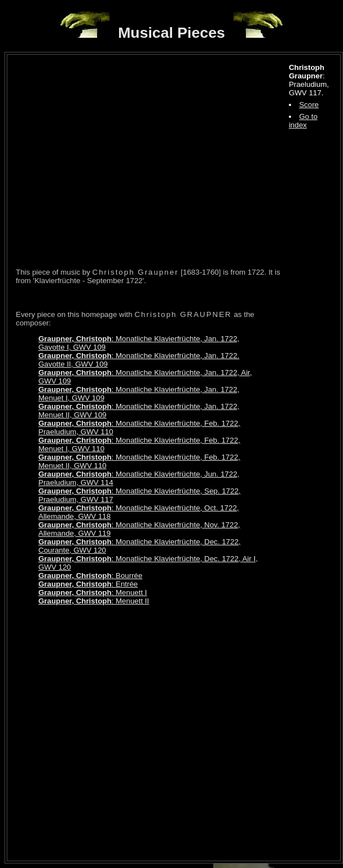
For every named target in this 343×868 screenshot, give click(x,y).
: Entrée (88, 584)
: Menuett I (93, 592)
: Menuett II (94, 601)
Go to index (303, 121)
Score (309, 105)
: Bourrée (90, 576)
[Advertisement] (120, 733)
